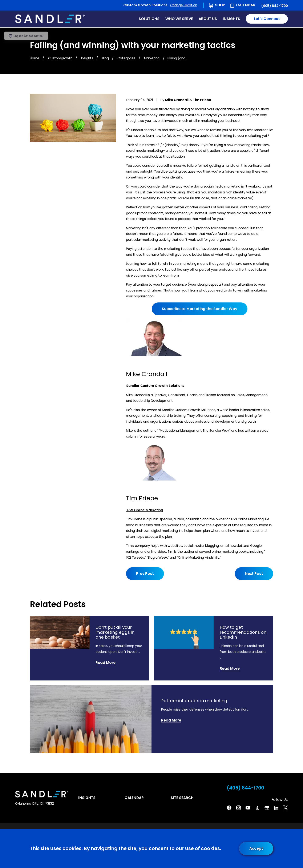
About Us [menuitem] (208, 19)
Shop (220, 5)
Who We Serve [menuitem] (179, 19)
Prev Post (145, 574)
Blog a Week (158, 557)
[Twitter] (286, 808)
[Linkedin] (276, 808)
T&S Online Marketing (145, 510)
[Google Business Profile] (267, 808)
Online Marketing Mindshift (198, 557)
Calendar (246, 5)
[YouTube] (248, 808)
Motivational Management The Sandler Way (195, 431)
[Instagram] (239, 808)
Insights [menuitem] (231, 19)
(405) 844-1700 (274, 6)
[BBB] (257, 808)
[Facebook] (229, 808)
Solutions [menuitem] (149, 19)
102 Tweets (135, 557)
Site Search (182, 798)
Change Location (184, 5)
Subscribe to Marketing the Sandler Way (200, 309)
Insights (87, 798)
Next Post (254, 574)
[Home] (50, 19)
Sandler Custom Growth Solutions (155, 386)
